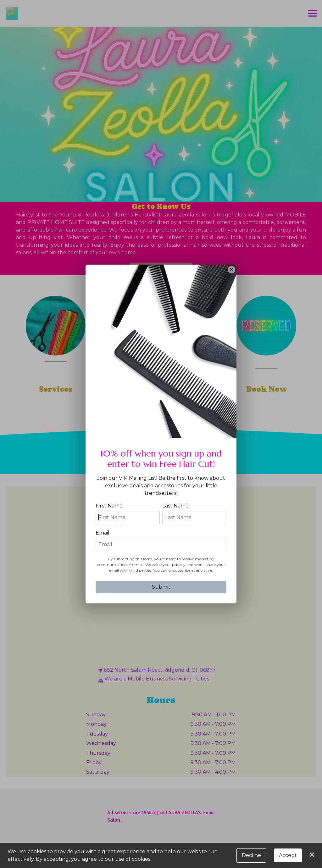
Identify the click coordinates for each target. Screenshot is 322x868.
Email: (103, 533)
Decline (251, 855)
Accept (288, 855)
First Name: (110, 506)
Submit (161, 587)
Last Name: (176, 506)
